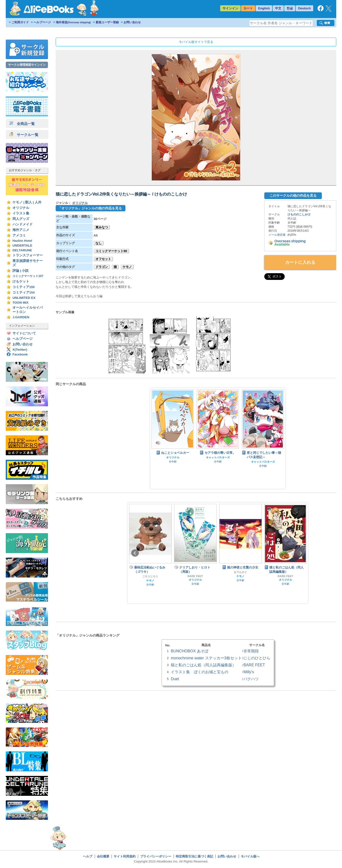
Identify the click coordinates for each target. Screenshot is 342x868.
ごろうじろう (150, 576)
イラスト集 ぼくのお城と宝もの (200, 672)
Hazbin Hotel (22, 241)
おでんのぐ (240, 572)
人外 (38, 202)
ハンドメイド (23, 224)
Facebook (20, 354)
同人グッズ (21, 219)
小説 (25, 271)
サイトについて (24, 333)
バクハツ (251, 679)
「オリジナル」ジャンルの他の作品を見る (90, 208)
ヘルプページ (42, 22)
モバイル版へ (250, 856)
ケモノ (18, 202)
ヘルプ (88, 856)
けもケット (21, 281)
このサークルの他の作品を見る (293, 195)
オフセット (103, 259)
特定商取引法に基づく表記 (195, 856)
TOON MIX (21, 303)
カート (248, 8)
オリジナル (21, 208)
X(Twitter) (20, 350)
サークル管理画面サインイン (27, 65)
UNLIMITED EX (24, 298)
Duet (175, 679)
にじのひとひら (257, 658)
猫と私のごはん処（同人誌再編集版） (203, 665)
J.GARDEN (21, 317)
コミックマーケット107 (28, 276)
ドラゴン (102, 267)
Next (301, 553)
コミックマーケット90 (111, 251)
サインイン (230, 8)
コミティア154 (24, 292)
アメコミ (19, 235)
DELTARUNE (22, 250)
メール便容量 (277, 235)
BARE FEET (195, 576)
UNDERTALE (22, 245)
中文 (278, 8)
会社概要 (103, 856)
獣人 (29, 202)
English (264, 8)
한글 (290, 8)
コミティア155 (24, 287)
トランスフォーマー (28, 255)
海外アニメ (21, 230)
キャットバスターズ (218, 457)
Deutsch (304, 8)
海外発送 (73, 22)
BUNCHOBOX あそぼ (189, 651)
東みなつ (102, 227)
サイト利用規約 (125, 856)
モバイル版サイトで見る (196, 42)
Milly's (249, 672)
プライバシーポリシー (156, 856)
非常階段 (251, 651)
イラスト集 (21, 213)
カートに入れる (300, 262)
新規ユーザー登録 (107, 22)
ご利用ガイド (20, 22)
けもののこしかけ (299, 214)
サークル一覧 (24, 135)
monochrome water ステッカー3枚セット (206, 658)
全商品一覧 (22, 124)
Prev (135, 553)
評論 (16, 271)
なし (99, 243)
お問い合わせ (132, 22)
